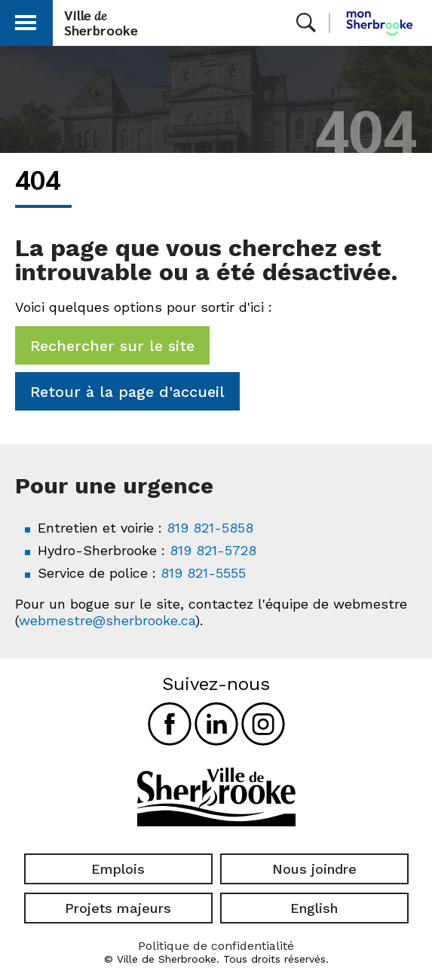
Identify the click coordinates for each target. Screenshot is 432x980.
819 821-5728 (213, 550)
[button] (26, 20)
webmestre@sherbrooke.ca (107, 620)
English (314, 908)
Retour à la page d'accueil (127, 392)
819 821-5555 (203, 573)
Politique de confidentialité (216, 946)
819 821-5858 (210, 528)
